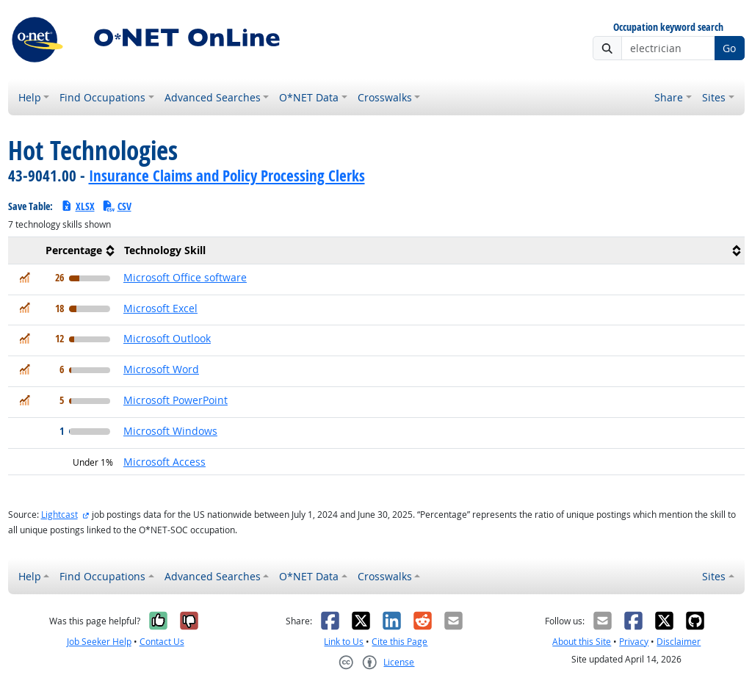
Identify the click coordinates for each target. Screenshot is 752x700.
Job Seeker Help (99, 642)
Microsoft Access (164, 462)
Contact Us (162, 642)
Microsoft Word (161, 369)
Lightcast (59, 515)
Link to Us (344, 642)
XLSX (77, 206)
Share (669, 97)
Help (30, 97)
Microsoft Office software (185, 277)
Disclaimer (679, 642)
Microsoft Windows (170, 431)
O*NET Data (309, 97)
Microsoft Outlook (167, 338)
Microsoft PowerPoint (176, 400)
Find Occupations (102, 97)
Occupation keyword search (668, 28)
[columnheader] (63, 250)
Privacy (634, 642)
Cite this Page (399, 642)
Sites (714, 97)
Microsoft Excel (160, 308)
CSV (117, 206)
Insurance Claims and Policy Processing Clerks (227, 176)
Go (729, 48)
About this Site (582, 642)
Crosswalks (385, 97)
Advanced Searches (213, 97)
